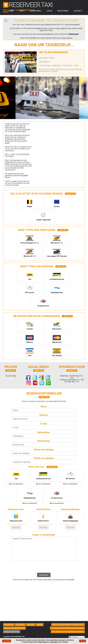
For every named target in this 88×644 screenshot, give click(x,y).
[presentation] (44, 567)
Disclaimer (31, 625)
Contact (78, 11)
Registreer (63, 11)
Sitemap (40, 625)
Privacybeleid (9, 625)
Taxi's (22, 11)
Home (11, 11)
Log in (49, 11)
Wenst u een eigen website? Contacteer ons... (68, 625)
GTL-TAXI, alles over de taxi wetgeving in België (67, 628)
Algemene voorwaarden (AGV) (14, 628)
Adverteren (35, 11)
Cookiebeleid (20, 625)
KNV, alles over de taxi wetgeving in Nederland (68, 632)
